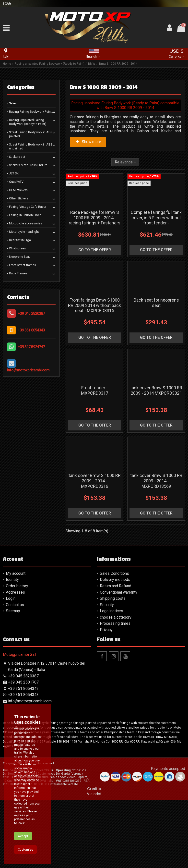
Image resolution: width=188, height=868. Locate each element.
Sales (13, 103)
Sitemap (13, 679)
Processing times (115, 691)
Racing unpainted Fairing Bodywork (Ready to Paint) (28, 122)
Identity (12, 647)
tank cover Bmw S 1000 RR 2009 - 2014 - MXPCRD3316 (95, 548)
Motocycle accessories (26, 223)
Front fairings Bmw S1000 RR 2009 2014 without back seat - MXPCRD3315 (94, 339)
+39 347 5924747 (31, 347)
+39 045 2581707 (23, 750)
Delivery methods (115, 647)
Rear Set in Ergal (20, 240)
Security (107, 672)
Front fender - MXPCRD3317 (95, 441)
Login (11, 666)
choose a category (116, 685)
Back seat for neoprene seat (156, 336)
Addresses (15, 660)
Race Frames (18, 273)
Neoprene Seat (19, 257)
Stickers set (17, 157)
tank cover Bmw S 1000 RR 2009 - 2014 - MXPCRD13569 (156, 548)
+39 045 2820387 (31, 313)
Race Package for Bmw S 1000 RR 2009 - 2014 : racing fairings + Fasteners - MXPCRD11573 (95, 237)
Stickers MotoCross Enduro (28, 165)
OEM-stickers (18, 190)
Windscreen (17, 248)
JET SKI (14, 173)
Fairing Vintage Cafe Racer (28, 207)
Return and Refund (116, 654)
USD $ (176, 54)
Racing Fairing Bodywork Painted (32, 112)
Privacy (106, 697)
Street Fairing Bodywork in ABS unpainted (31, 146)
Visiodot (94, 862)
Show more (88, 142)
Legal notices (112, 679)
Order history (17, 654)
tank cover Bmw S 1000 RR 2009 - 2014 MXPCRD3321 (156, 441)
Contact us (15, 672)
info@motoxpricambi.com (28, 370)
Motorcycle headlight (24, 232)
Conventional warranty (119, 660)
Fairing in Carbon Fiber (25, 215)
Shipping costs (113, 666)
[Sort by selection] (125, 162)
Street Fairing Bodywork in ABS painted (31, 134)
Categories (21, 87)
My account (16, 641)
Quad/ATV (16, 182)
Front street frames (23, 265)
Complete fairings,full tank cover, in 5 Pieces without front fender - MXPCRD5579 (156, 237)
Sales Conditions (114, 641)
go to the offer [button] (95, 267)
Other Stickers (19, 198)
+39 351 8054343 (31, 330)
